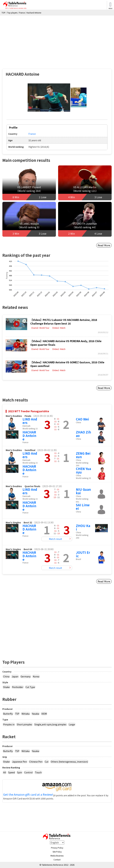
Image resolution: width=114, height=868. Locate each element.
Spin (20, 772)
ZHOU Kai (83, 527)
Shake (6, 687)
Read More (104, 245)
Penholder (18, 687)
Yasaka (35, 714)
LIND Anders (30, 421)
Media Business (57, 856)
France (32, 134)
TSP (17, 714)
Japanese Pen (19, 762)
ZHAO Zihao (83, 434)
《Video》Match (58, 328)
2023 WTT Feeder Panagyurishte (29, 411)
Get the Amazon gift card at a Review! (28, 795)
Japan (15, 676)
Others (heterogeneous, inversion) (69, 762)
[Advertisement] (57, 39)
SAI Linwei (83, 507)
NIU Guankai (83, 491)
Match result (55, 539)
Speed (12, 772)
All (5, 772)
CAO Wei (82, 419)
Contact (57, 860)
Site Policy (57, 852)
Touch (38, 772)
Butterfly (8, 714)
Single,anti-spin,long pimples (50, 724)
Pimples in (9, 724)
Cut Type (30, 687)
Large (72, 724)
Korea (36, 676)
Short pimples (24, 724)
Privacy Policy (57, 848)
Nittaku (26, 714)
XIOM (44, 714)
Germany (26, 676)
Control (28, 772)
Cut (47, 762)
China (6, 676)
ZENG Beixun (83, 455)
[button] (49, 98)
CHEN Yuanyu (83, 470)
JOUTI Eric (83, 554)
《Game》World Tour (40, 328)
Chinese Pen (36, 762)
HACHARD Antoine (29, 436)
